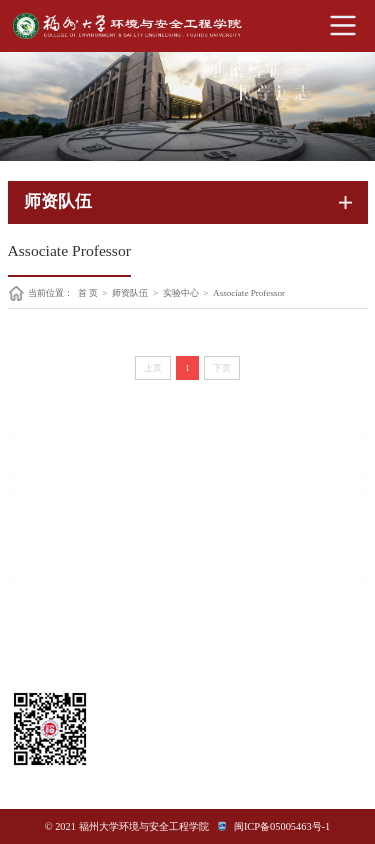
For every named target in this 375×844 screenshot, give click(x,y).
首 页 (88, 293)
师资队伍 (130, 293)
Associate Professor (249, 293)
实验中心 (181, 293)
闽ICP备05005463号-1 (282, 826)
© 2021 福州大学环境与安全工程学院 (127, 826)
